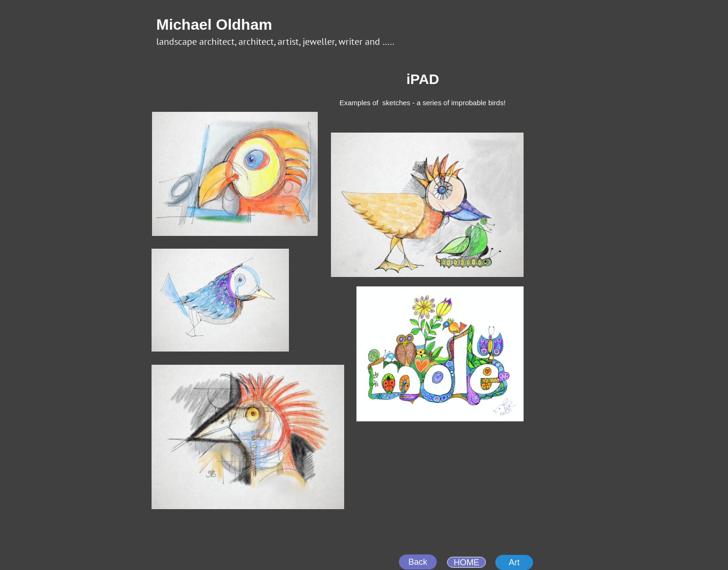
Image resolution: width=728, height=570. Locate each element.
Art (514, 562)
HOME (466, 562)
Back (418, 562)
